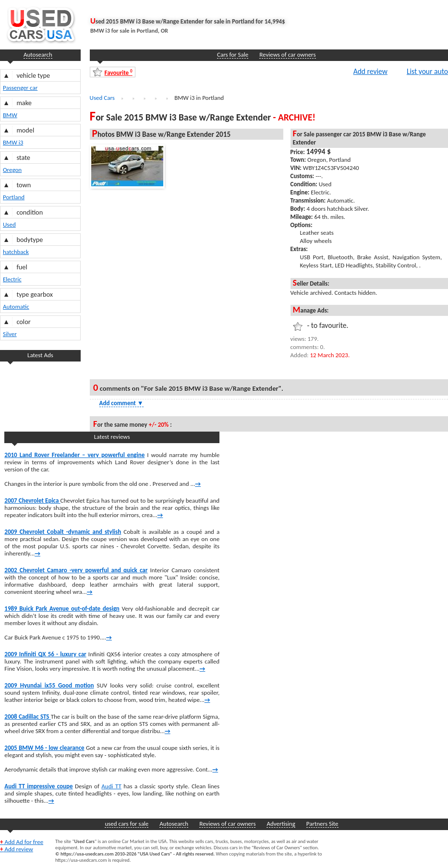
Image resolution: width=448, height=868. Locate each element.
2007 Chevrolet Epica (32, 500)
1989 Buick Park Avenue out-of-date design (62, 609)
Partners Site (322, 824)
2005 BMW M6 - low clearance (44, 748)
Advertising (281, 824)
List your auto (427, 71)
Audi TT (111, 786)
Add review (370, 71)
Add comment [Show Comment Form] (121, 403)
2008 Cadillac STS (27, 717)
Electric (12, 279)
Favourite (119, 72)
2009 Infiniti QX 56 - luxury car (45, 654)
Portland (14, 197)
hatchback (16, 252)
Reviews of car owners (287, 54)
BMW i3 (13, 142)
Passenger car (20, 88)
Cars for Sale (233, 54)
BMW (10, 115)
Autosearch (38, 54)
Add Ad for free (22, 842)
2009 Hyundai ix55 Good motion (49, 685)
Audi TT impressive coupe (38, 786)
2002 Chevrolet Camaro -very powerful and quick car (76, 570)
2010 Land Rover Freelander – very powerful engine (74, 455)
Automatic (16, 307)
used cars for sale (127, 824)
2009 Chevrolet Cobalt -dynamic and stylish (63, 532)
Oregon (12, 170)
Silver (10, 334)
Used (9, 224)
